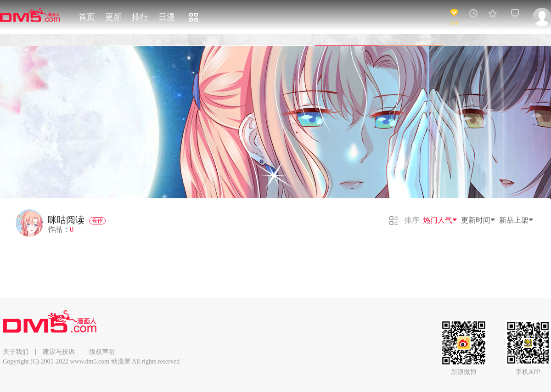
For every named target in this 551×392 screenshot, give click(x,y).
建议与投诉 (59, 352)
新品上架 (517, 220)
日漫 (167, 17)
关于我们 (16, 352)
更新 (113, 17)
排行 (140, 17)
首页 (87, 17)
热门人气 (440, 220)
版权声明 (102, 352)
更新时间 (478, 220)
